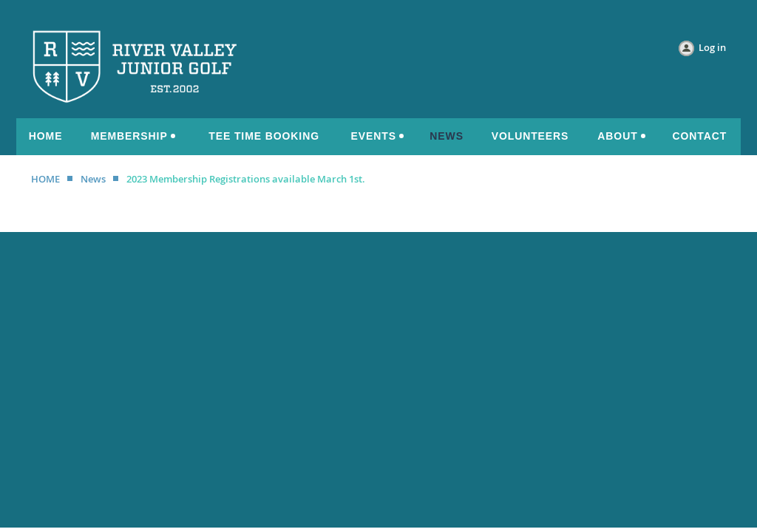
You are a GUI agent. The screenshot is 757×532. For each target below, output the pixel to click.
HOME (45, 179)
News (93, 179)
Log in (712, 47)
